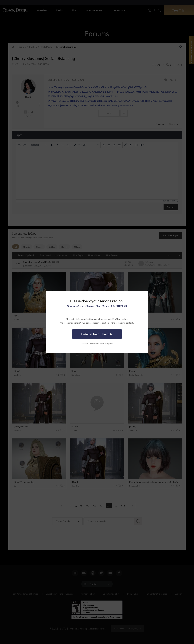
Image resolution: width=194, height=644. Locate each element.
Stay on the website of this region (97, 343)
